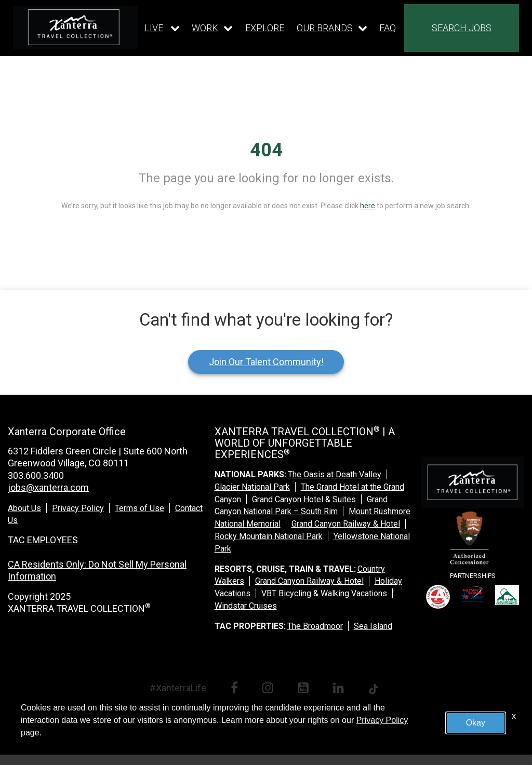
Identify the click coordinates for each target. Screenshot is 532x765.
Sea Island (373, 626)
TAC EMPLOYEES (43, 540)
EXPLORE (265, 28)
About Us (24, 508)
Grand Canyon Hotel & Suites (304, 499)
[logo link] (75, 27)
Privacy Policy (78, 508)
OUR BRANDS (325, 28)
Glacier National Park (252, 487)
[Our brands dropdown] (332, 28)
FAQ (388, 28)
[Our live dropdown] (162, 28)
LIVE (154, 28)
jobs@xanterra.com (48, 487)
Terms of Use (139, 508)
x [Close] (514, 716)
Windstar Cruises (246, 606)
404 (266, 150)
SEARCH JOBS (462, 28)
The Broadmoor (315, 626)
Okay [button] (476, 723)
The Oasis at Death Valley (335, 474)
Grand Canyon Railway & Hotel (346, 524)
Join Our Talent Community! (266, 362)
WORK (205, 28)
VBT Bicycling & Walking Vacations (324, 593)
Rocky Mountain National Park (269, 536)
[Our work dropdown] (212, 28)
